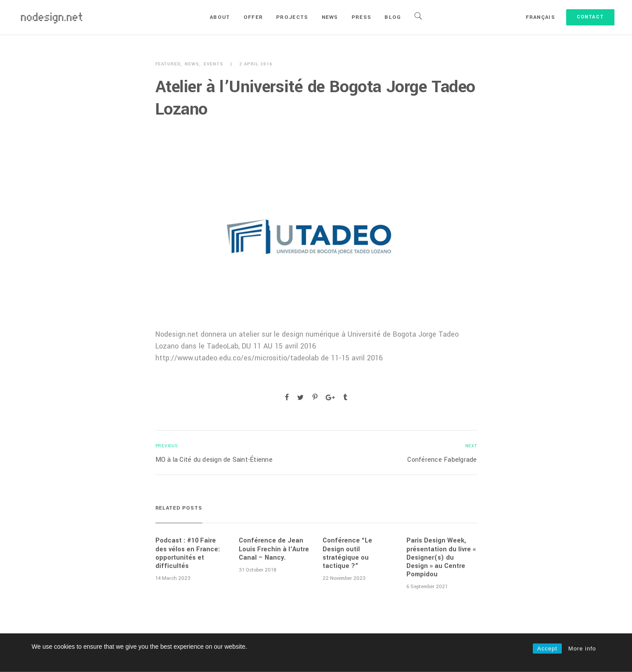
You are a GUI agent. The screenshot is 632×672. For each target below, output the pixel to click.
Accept (547, 649)
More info (582, 649)
